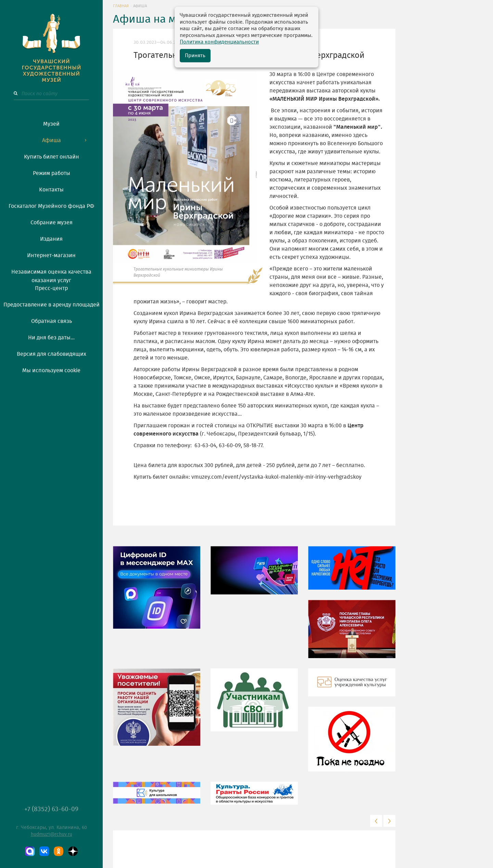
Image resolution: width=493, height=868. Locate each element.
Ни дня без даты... (51, 338)
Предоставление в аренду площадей (52, 305)
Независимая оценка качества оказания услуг (51, 275)
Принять (195, 56)
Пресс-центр (51, 288)
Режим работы (52, 173)
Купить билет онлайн (52, 157)
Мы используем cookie (51, 370)
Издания (51, 239)
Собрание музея (52, 223)
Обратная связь (52, 321)
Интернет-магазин (51, 255)
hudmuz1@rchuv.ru (52, 834)
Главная (121, 6)
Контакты (51, 190)
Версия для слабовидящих (52, 354)
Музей (51, 124)
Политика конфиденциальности (219, 42)
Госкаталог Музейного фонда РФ (51, 206)
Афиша (52, 140)
